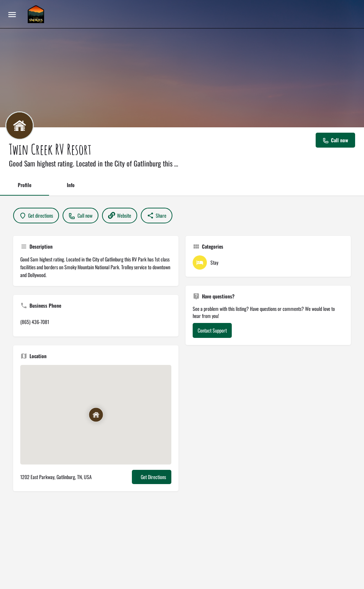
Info (71, 185)
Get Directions (153, 477)
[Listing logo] (20, 126)
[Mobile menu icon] (12, 14)
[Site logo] (37, 14)
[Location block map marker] (96, 415)
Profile (25, 185)
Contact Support (212, 330)
